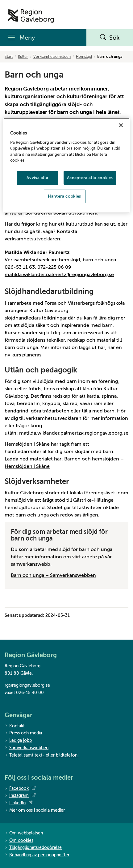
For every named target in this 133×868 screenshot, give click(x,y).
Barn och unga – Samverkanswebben (53, 575)
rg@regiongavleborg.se (27, 685)
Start (9, 57)
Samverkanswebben (27, 748)
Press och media (23, 733)
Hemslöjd (84, 57)
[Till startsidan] (31, 16)
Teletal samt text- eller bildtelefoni (42, 755)
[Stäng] (121, 125)
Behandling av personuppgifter (37, 855)
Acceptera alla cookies (90, 178)
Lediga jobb (18, 741)
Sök (110, 38)
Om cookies (19, 841)
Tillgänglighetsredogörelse (33, 848)
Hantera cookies (64, 196)
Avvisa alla (37, 178)
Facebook (20, 789)
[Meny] (43, 38)
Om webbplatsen (24, 833)
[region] (66, 165)
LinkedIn (19, 803)
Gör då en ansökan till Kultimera (61, 213)
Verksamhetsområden (52, 57)
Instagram (20, 796)
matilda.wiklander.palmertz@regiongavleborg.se (59, 275)
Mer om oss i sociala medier (35, 811)
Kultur (23, 57)
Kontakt (15, 726)
